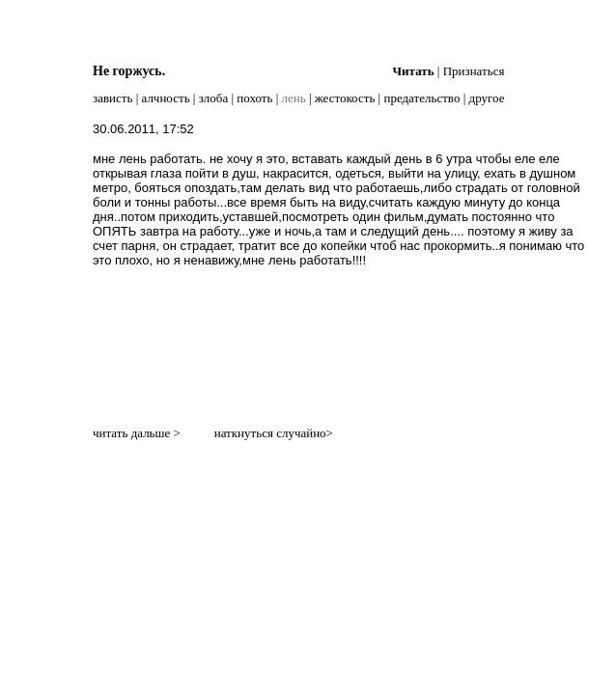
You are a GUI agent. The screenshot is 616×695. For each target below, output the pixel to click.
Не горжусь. (129, 71)
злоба (214, 98)
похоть (254, 98)
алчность (166, 98)
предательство (421, 98)
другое (487, 98)
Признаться (474, 71)
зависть (112, 98)
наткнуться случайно (270, 433)
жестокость (345, 98)
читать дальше (131, 433)
